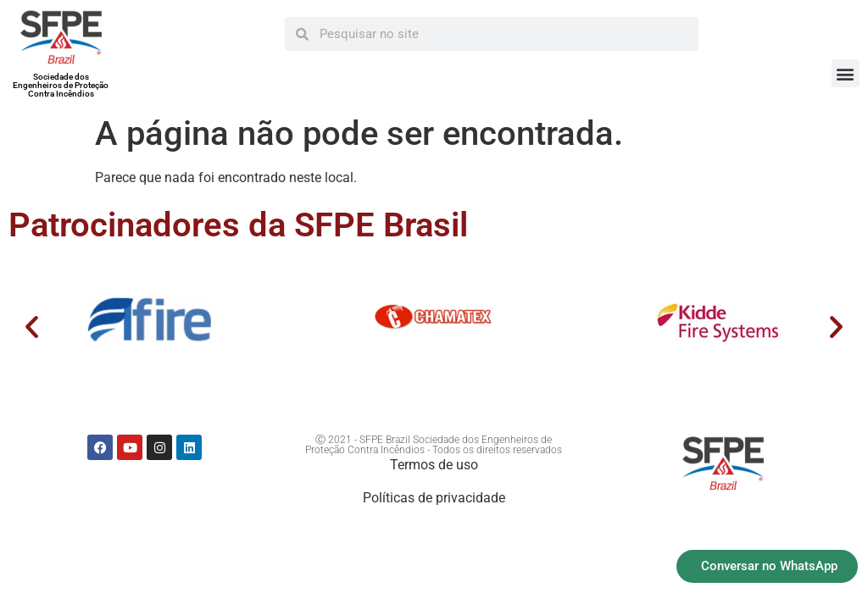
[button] (846, 73)
